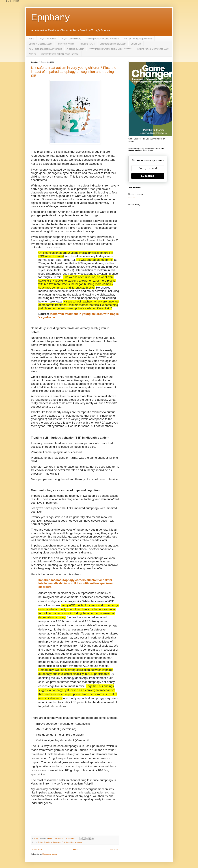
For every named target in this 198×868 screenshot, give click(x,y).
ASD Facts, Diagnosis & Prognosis (45, 49)
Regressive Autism (66, 44)
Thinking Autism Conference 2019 (152, 49)
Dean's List (136, 44)
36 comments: (71, 838)
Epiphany (50, 17)
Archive (32, 54)
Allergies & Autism (75, 49)
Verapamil (79, 842)
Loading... (132, 198)
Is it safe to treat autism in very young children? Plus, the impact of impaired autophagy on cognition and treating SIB (74, 72)
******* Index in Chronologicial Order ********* (110, 49)
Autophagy (48, 842)
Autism (40, 842)
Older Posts (113, 850)
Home (31, 39)
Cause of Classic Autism (40, 44)
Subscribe (148, 176)
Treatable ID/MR (87, 44)
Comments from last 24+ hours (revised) (60, 54)
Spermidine (70, 842)
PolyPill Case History (71, 39)
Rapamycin (57, 842)
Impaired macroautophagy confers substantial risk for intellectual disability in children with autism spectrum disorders (75, 583)
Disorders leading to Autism (113, 44)
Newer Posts (37, 850)
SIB (63, 842)
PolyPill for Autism (47, 39)
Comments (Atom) (50, 854)
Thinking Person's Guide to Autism (102, 39)
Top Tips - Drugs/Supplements (138, 39)
